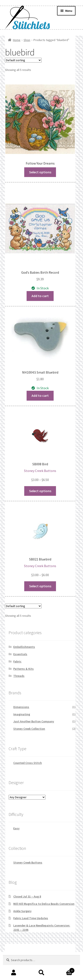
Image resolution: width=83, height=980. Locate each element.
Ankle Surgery (22, 911)
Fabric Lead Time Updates (31, 918)
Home (17, 40)
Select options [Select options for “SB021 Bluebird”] (40, 586)
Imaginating (22, 714)
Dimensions (21, 707)
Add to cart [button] (40, 296)
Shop (27, 40)
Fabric (17, 661)
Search (41, 973)
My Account (14, 973)
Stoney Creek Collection (29, 729)
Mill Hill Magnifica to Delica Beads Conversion (44, 904)
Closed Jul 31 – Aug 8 (27, 896)
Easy (16, 828)
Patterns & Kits (23, 669)
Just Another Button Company (34, 721)
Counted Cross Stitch (28, 763)
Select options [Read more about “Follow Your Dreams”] (40, 172)
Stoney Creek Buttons (28, 862)
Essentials (20, 654)
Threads (19, 676)
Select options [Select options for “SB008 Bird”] (40, 491)
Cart (65, 970)
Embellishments (24, 647)
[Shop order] (23, 60)
